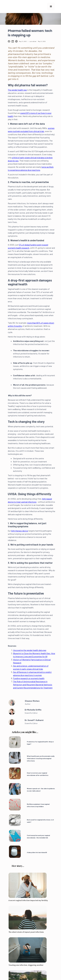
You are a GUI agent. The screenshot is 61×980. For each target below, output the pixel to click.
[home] (17, 7)
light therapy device (20, 531)
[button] (51, 7)
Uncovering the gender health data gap (30, 650)
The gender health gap (17, 90)
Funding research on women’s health (29, 678)
